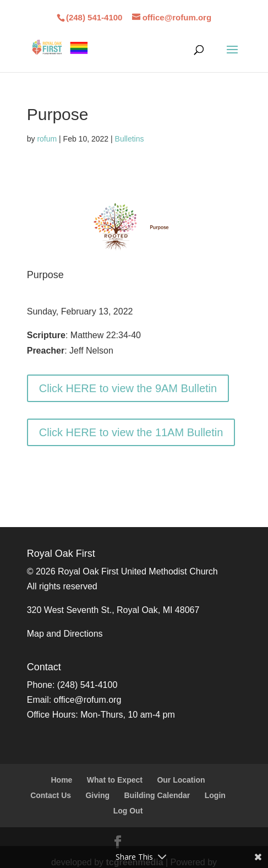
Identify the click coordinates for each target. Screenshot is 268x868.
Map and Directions (65, 634)
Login (215, 795)
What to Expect (115, 780)
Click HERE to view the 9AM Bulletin (128, 388)
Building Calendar (157, 795)
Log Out (128, 811)
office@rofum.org (88, 700)
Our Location (181, 780)
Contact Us (51, 795)
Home (61, 780)
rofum (47, 139)
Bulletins (130, 139)
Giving (97, 795)
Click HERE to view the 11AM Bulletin (131, 432)
